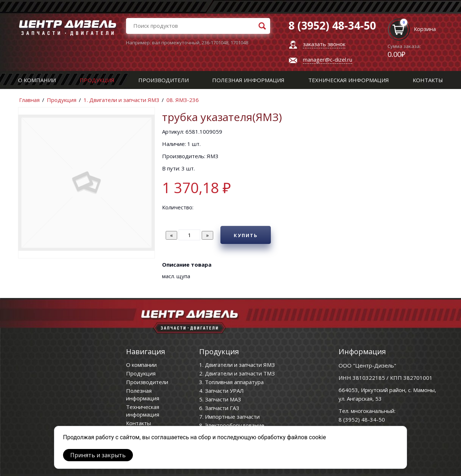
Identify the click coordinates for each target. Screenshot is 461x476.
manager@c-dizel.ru (328, 59)
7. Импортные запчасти (229, 417)
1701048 (239, 43)
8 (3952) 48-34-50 (362, 419)
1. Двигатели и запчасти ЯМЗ (121, 100)
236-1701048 (215, 43)
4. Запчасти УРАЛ (221, 391)
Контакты (428, 80)
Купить (246, 235)
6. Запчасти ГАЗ (219, 408)
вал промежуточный (176, 43)
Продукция (97, 80)
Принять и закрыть (98, 455)
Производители (164, 80)
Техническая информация (349, 80)
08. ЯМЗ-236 (183, 100)
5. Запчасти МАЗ (220, 399)
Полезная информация (248, 80)
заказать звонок (324, 44)
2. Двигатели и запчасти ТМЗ (237, 373)
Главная (29, 100)
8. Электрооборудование (232, 425)
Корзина (425, 29)
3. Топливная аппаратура (231, 382)
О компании (37, 80)
